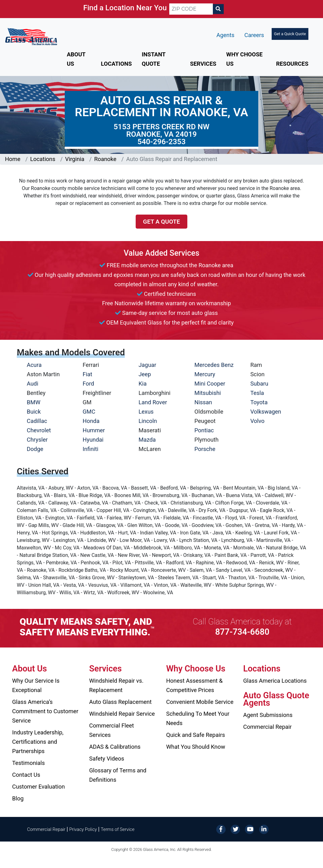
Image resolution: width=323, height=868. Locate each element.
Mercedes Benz (214, 365)
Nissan (203, 402)
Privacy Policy (83, 829)
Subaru (259, 384)
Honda (91, 421)
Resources (292, 64)
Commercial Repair (268, 727)
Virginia (75, 159)
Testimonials (28, 763)
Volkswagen (266, 412)
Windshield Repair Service (122, 714)
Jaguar (147, 365)
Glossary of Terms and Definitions (118, 775)
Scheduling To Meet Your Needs (198, 718)
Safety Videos (107, 759)
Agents (226, 35)
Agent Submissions (268, 715)
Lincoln (148, 421)
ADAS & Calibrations (115, 747)
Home (13, 159)
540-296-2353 (162, 142)
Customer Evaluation (38, 787)
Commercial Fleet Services (112, 730)
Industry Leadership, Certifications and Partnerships (38, 742)
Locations (116, 64)
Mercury (205, 374)
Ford (89, 384)
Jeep (145, 374)
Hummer (94, 430)
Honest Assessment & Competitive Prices (194, 685)
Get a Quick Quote (290, 34)
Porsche (205, 449)
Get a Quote (162, 222)
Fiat (88, 374)
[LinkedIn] (264, 829)
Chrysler (37, 440)
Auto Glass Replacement (121, 702)
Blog (18, 798)
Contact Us (26, 775)
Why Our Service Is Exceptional (36, 685)
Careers (254, 35)
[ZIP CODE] (191, 9)
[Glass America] (31, 36)
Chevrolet (39, 430)
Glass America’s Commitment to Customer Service (45, 711)
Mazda (147, 440)
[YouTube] (250, 829)
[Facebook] (221, 829)
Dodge (35, 449)
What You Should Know (196, 747)
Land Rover (153, 402)
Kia (143, 384)
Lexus (146, 412)
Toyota (259, 402)
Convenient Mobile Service (200, 702)
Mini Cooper (210, 384)
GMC (89, 412)
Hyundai (93, 440)
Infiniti (91, 449)
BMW (34, 402)
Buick (34, 412)
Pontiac (204, 430)
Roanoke (105, 159)
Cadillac (37, 421)
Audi (33, 384)
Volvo (257, 421)
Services (203, 64)
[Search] (218, 9)
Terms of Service (118, 829)
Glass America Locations (275, 681)
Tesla (257, 393)
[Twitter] (235, 829)
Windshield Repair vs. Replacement (117, 685)
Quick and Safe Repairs (196, 735)
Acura (34, 365)
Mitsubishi (208, 393)
